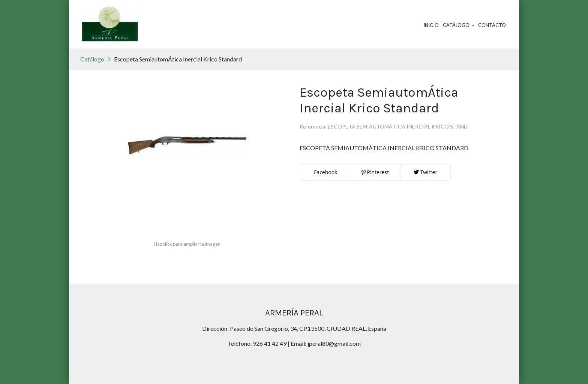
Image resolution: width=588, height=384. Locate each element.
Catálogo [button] (459, 25)
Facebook (325, 172)
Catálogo (92, 59)
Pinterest (375, 172)
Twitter (425, 172)
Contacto (492, 25)
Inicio (431, 25)
